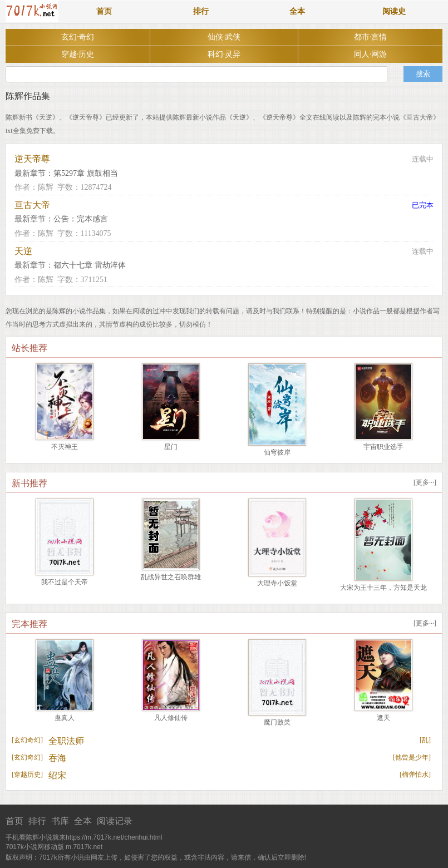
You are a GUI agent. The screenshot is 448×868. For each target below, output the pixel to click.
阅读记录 (115, 821)
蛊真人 (65, 718)
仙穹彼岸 (277, 452)
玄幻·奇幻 (78, 37)
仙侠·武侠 (224, 37)
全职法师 (66, 741)
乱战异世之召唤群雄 (171, 577)
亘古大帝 (32, 205)
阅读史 (394, 11)
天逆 (23, 251)
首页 (104, 11)
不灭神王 (65, 447)
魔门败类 (277, 722)
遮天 (383, 718)
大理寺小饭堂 (277, 583)
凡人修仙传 (171, 718)
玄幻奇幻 (27, 740)
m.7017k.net (84, 847)
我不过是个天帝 (65, 582)
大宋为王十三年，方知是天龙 (383, 588)
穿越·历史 (78, 54)
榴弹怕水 (415, 775)
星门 (171, 447)
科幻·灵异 (224, 54)
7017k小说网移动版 (35, 847)
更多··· (425, 482)
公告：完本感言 (81, 219)
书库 (60, 821)
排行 (201, 11)
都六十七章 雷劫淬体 (90, 265)
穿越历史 (27, 775)
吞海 (57, 758)
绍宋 (57, 775)
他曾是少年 (412, 757)
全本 (297, 11)
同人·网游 (371, 54)
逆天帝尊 (32, 159)
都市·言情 (371, 37)
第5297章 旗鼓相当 (86, 173)
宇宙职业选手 (383, 447)
